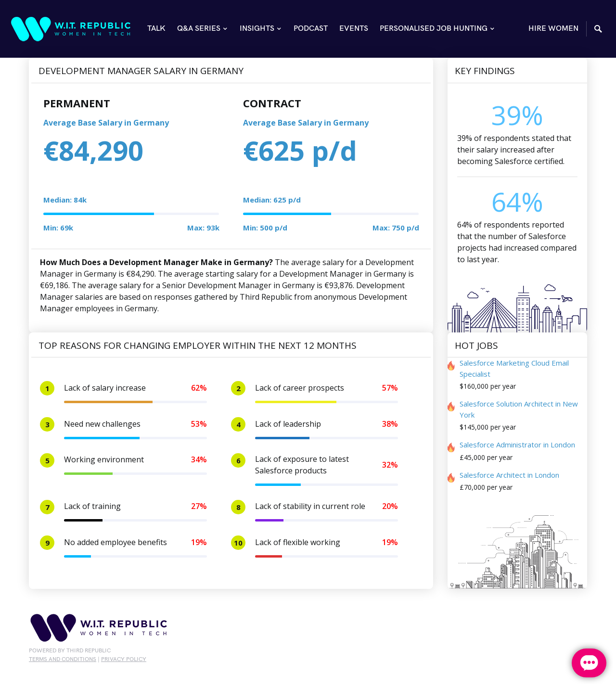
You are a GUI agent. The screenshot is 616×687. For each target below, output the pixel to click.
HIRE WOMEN (553, 29)
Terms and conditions (63, 659)
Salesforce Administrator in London (517, 445)
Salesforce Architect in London (509, 475)
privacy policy (124, 659)
